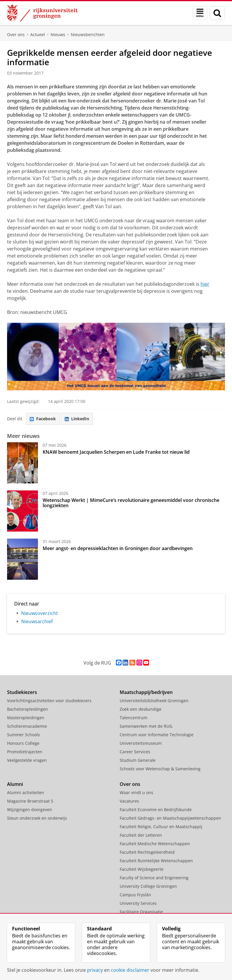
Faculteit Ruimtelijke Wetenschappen (156, 861)
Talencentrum (133, 718)
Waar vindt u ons (136, 792)
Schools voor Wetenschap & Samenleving (160, 769)
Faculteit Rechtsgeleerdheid (147, 852)
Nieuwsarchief (37, 621)
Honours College (23, 743)
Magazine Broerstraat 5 (30, 801)
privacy (95, 970)
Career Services (135, 752)
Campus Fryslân (135, 895)
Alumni (15, 784)
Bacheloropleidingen (27, 709)
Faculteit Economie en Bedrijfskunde (156, 810)
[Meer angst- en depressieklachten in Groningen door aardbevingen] (22, 559)
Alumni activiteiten (26, 792)
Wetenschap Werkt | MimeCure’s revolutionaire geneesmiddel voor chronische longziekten (131, 503)
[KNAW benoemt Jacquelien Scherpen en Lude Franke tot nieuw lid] (22, 463)
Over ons (16, 35)
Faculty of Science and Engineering (154, 878)
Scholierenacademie (27, 726)
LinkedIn (77, 419)
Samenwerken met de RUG (146, 726)
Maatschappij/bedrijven (146, 692)
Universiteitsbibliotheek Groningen (154, 701)
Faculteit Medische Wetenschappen (155, 844)
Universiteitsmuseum (141, 743)
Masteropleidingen (26, 718)
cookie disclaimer (130, 970)
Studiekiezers (22, 692)
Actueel (38, 35)
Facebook (43, 419)
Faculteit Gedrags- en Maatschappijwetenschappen (170, 818)
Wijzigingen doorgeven (30, 810)
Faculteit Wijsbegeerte (142, 869)
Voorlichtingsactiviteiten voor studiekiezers (49, 701)
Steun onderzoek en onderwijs (37, 818)
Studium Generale (138, 760)
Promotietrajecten (25, 752)
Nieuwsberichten (88, 35)
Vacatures (129, 801)
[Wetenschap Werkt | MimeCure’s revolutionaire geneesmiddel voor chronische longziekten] (22, 511)
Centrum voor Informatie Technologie (157, 735)
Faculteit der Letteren (141, 835)
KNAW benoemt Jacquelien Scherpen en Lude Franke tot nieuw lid (116, 452)
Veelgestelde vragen (27, 760)
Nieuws (58, 35)
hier (205, 284)
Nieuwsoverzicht (40, 613)
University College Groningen (148, 886)
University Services (138, 903)
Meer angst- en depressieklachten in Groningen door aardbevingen (118, 548)
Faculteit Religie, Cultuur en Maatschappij (161, 827)
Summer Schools (24, 735)
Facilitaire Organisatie (141, 912)
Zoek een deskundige (141, 709)
